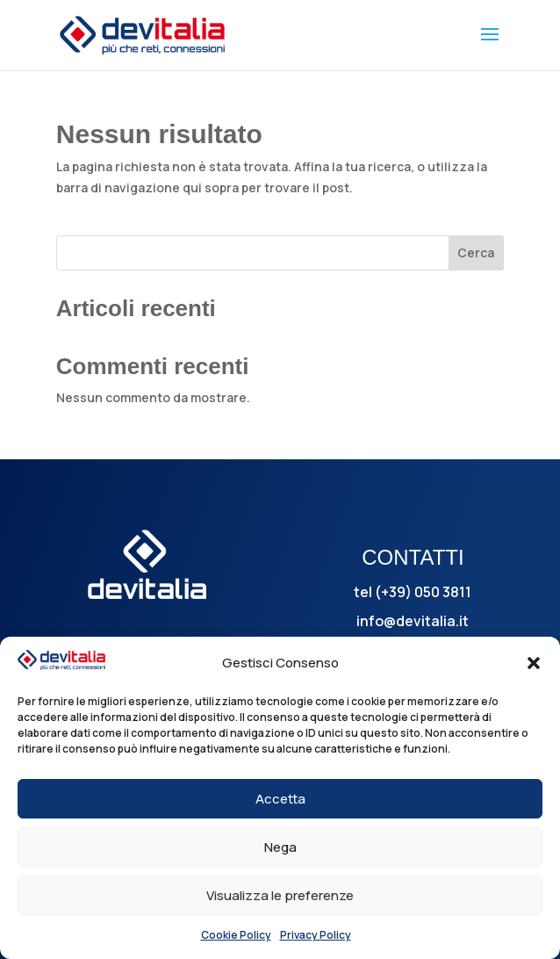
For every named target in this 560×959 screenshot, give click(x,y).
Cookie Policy (236, 935)
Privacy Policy (316, 935)
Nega (280, 847)
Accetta (280, 799)
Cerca (476, 252)
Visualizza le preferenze (280, 895)
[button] (534, 663)
